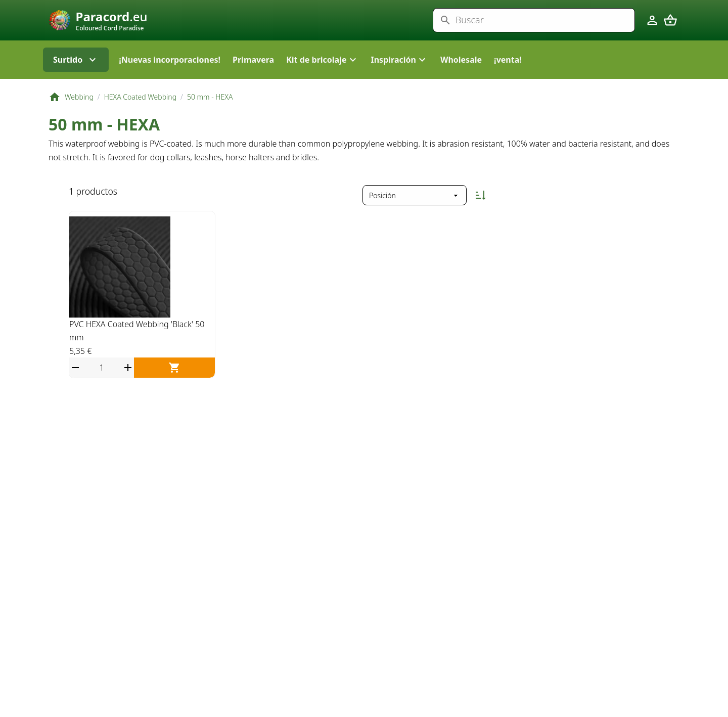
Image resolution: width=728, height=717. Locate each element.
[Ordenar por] (415, 216)
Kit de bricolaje (322, 81)
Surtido (76, 81)
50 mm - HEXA (210, 118)
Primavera (253, 81)
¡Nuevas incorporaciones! (170, 81)
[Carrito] (670, 31)
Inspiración (400, 81)
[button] (322, 81)
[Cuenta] (652, 31)
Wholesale (461, 81)
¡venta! (508, 81)
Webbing (79, 118)
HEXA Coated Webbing (140, 118)
